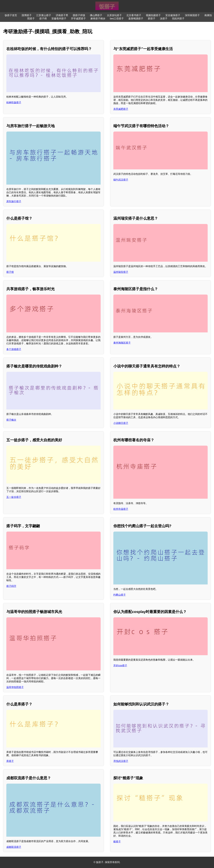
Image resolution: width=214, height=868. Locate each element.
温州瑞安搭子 (121, 272)
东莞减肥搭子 (121, 109)
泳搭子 (164, 19)
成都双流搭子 (14, 847)
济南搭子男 (62, 15)
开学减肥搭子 (78, 19)
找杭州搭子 (178, 19)
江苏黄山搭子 (44, 15)
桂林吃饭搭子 (14, 102)
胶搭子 (152, 19)
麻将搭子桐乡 (98, 19)
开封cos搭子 (120, 666)
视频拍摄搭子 (153, 15)
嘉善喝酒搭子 (136, 19)
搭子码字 (11, 586)
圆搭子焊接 (79, 15)
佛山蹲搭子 (96, 15)
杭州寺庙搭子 (121, 509)
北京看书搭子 (134, 15)
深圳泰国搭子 (192, 15)
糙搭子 (117, 842)
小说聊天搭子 (121, 423)
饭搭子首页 (11, 15)
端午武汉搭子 (121, 180)
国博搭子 (27, 15)
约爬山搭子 (120, 595)
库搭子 (10, 761)
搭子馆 (10, 272)
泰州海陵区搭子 (122, 343)
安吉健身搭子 (173, 15)
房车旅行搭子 (14, 201)
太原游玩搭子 (114, 15)
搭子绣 (43, 19)
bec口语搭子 (117, 19)
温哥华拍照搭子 (15, 687)
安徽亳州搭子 (59, 19)
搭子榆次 (11, 420)
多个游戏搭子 (14, 349)
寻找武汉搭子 (121, 761)
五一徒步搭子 (14, 497)
